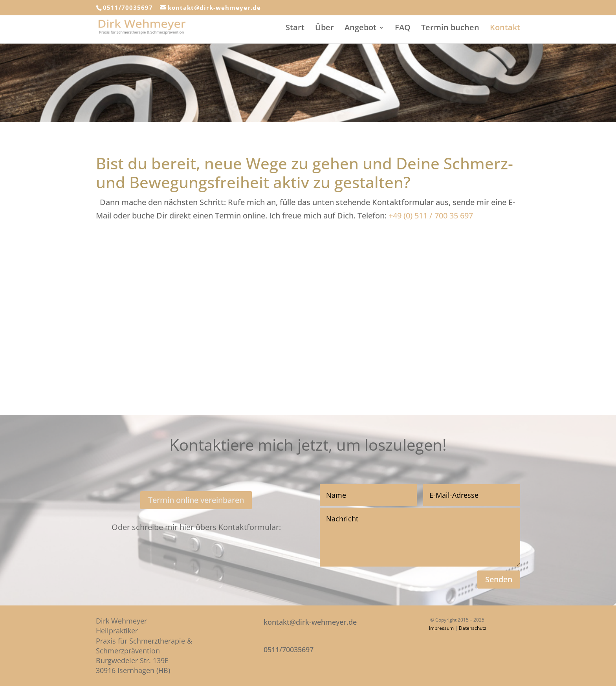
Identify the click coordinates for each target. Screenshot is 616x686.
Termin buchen (450, 29)
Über (324, 29)
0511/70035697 (128, 7)
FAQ (403, 29)
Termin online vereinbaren (196, 500)
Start (295, 29)
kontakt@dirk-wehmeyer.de (310, 622)
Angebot (360, 29)
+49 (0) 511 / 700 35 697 (431, 216)
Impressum (441, 628)
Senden (499, 579)
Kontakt (505, 29)
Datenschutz (473, 628)
